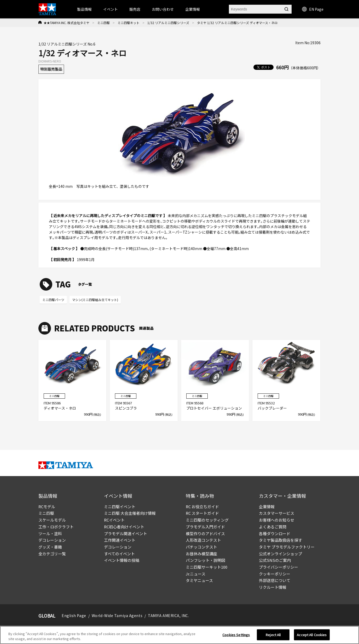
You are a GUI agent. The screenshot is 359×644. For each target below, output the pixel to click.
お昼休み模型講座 (201, 554)
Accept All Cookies (312, 635)
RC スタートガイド (202, 513)
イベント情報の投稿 (122, 560)
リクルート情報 (273, 587)
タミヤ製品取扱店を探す (280, 540)
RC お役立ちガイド (202, 507)
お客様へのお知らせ (277, 520)
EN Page (313, 9)
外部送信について (275, 580)
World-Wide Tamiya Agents (117, 615)
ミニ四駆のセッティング (207, 520)
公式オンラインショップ (280, 554)
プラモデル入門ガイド (205, 527)
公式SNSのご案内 (275, 560)
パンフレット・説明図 (205, 560)
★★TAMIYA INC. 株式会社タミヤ (66, 23)
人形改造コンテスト (203, 540)
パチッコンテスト (201, 547)
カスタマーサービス (277, 513)
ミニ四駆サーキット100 (207, 567)
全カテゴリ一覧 (52, 554)
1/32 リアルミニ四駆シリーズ (168, 23)
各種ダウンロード (275, 533)
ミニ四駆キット (129, 23)
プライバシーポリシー (279, 567)
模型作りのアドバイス (205, 533)
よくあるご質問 (273, 527)
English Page (74, 615)
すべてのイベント (119, 554)
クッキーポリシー (275, 574)
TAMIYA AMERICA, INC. (168, 615)
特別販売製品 (51, 69)
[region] (179, 635)
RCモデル (47, 507)
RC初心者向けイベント (124, 527)
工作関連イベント (120, 540)
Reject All (273, 635)
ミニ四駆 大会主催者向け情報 (130, 513)
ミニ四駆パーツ (53, 300)
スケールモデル (52, 520)
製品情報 (84, 9)
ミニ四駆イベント (120, 507)
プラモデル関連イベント (126, 533)
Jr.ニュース (196, 574)
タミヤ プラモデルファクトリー (287, 547)
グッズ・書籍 (50, 547)
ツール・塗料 (50, 533)
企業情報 (267, 507)
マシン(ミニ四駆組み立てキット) (95, 300)
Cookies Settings (236, 635)
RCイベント (114, 520)
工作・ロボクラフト (56, 527)
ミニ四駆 (103, 23)
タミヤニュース (199, 580)
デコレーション (52, 540)
